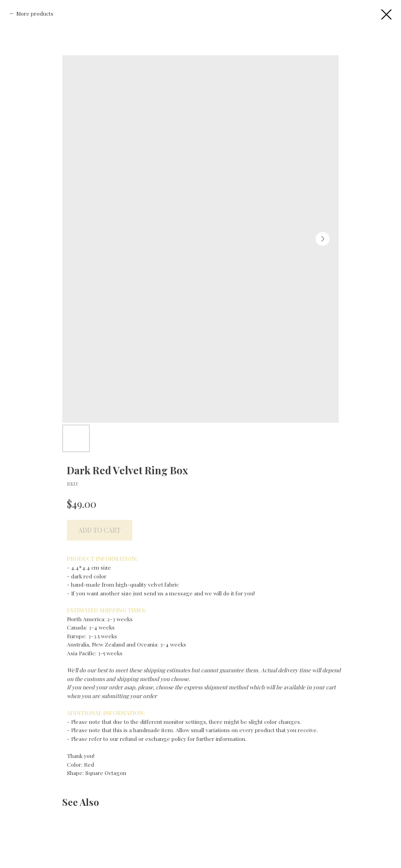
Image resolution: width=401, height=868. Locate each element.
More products (35, 13)
